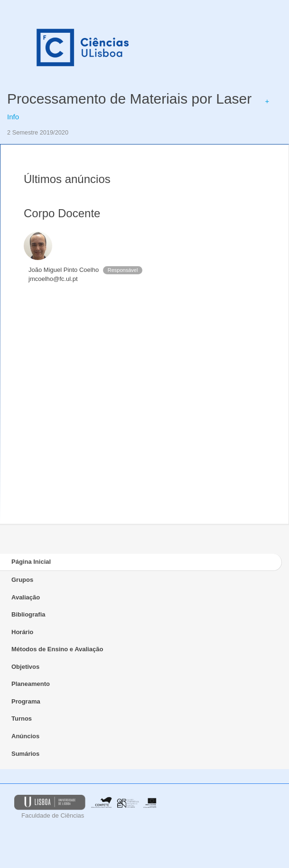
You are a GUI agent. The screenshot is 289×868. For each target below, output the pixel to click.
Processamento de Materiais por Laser (129, 99)
